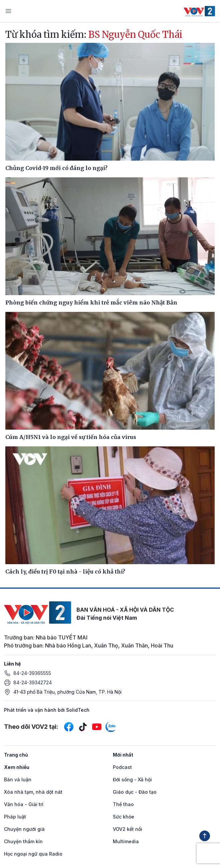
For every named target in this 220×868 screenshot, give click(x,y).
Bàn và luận (18, 779)
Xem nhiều (17, 767)
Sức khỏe (124, 817)
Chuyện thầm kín (23, 841)
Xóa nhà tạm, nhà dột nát (33, 792)
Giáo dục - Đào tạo (135, 792)
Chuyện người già (24, 829)
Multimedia (126, 841)
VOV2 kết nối (128, 829)
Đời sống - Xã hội (132, 779)
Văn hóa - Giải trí (24, 804)
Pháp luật (15, 817)
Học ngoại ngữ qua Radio (33, 854)
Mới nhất (123, 755)
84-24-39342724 (33, 682)
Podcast (122, 767)
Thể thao (123, 804)
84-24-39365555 (32, 673)
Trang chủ (16, 755)
